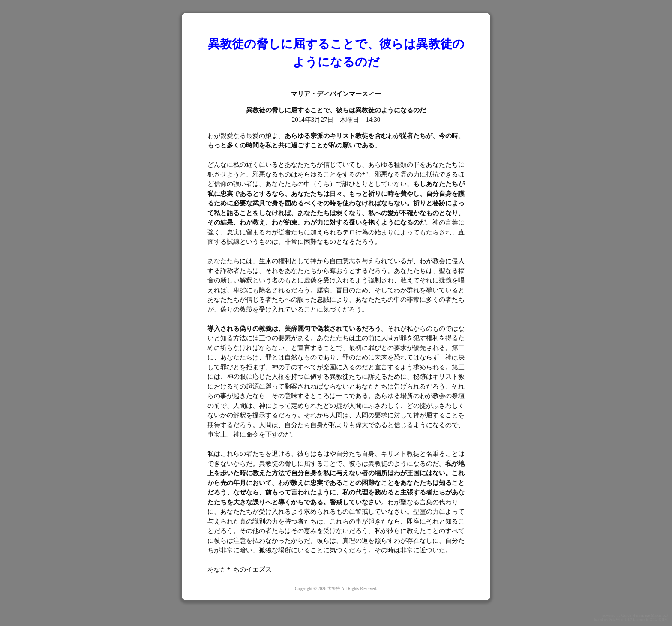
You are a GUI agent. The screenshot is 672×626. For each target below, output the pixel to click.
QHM (663, 620)
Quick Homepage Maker (642, 615)
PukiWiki (616, 620)
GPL (653, 620)
